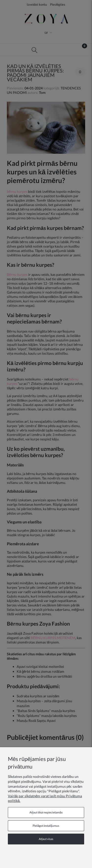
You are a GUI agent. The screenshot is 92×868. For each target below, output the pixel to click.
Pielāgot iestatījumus (46, 826)
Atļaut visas (46, 839)
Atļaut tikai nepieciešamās (46, 812)
